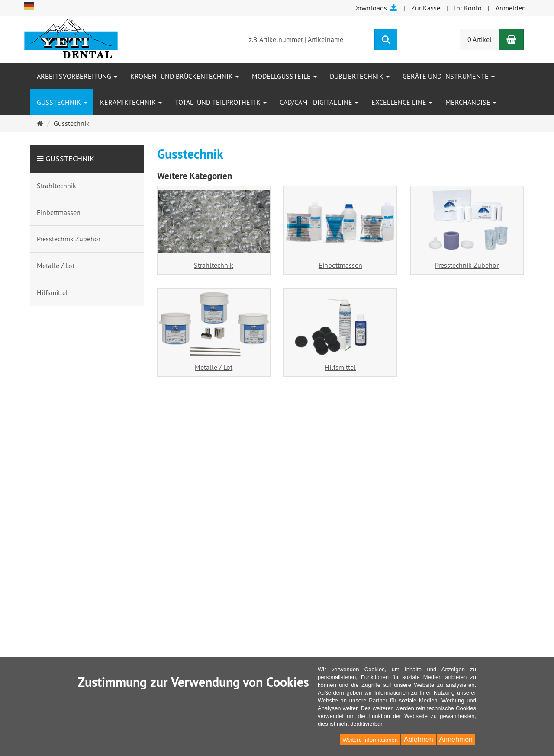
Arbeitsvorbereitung (77, 76)
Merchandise (471, 102)
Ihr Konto (468, 8)
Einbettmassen (340, 265)
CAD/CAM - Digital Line (319, 102)
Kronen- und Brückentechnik (185, 76)
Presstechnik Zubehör (467, 265)
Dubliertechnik (360, 76)
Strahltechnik (214, 265)
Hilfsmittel (340, 367)
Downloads (375, 8)
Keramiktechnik (131, 102)
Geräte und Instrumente (449, 76)
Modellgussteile (284, 76)
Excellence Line (402, 102)
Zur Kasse (426, 8)
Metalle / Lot (214, 367)
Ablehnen (419, 739)
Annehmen (456, 739)
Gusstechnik (62, 102)
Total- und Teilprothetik (221, 102)
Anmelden (511, 8)
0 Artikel (480, 39)
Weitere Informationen (370, 740)
